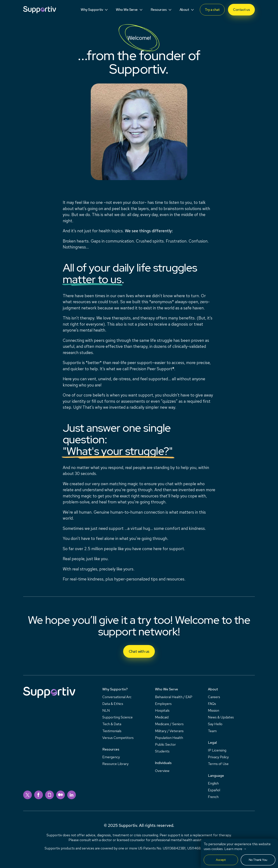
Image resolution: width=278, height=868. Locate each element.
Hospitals (162, 710)
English (213, 783)
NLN (106, 710)
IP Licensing (217, 750)
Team (212, 731)
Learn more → (235, 849)
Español (214, 790)
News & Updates (221, 717)
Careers (214, 697)
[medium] (61, 795)
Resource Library (115, 764)
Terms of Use (218, 764)
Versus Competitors (118, 738)
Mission (214, 710)
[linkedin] (72, 795)
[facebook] (39, 795)
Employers (163, 704)
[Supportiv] (40, 10)
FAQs (212, 704)
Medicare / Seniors (169, 724)
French (213, 797)
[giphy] (50, 795)
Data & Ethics (113, 704)
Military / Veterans (169, 731)
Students (162, 751)
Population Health (169, 738)
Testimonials (112, 731)
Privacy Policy (218, 757)
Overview (162, 771)
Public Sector (165, 744)
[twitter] (28, 795)
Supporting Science (117, 717)
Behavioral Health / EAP (174, 697)
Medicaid (162, 717)
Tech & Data (112, 724)
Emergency (111, 757)
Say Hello (215, 724)
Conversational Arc (117, 697)
